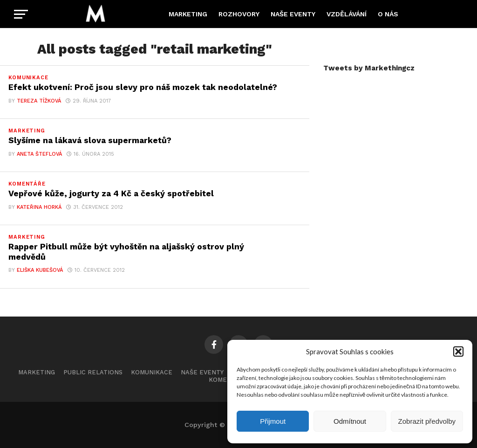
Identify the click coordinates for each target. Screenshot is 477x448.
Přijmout (273, 421)
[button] (458, 352)
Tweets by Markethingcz (369, 68)
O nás (388, 14)
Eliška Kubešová (40, 270)
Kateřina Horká (39, 207)
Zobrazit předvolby (427, 421)
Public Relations (93, 372)
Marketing (188, 14)
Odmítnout (350, 421)
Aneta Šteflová (39, 154)
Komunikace (152, 372)
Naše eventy (293, 14)
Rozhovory (239, 14)
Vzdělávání (347, 14)
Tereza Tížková (39, 101)
